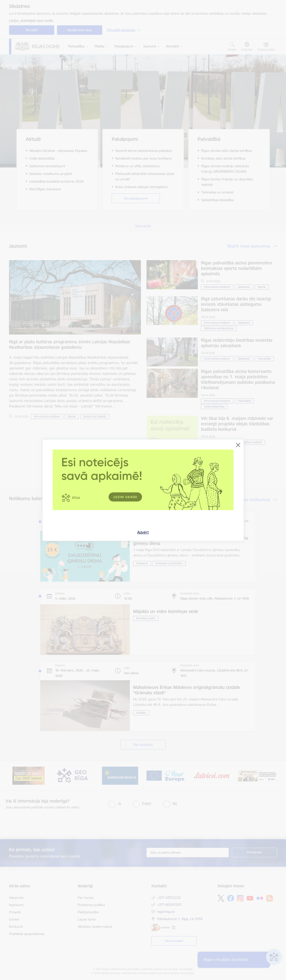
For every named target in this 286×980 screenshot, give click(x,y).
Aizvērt (143, 532)
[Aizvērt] (238, 445)
